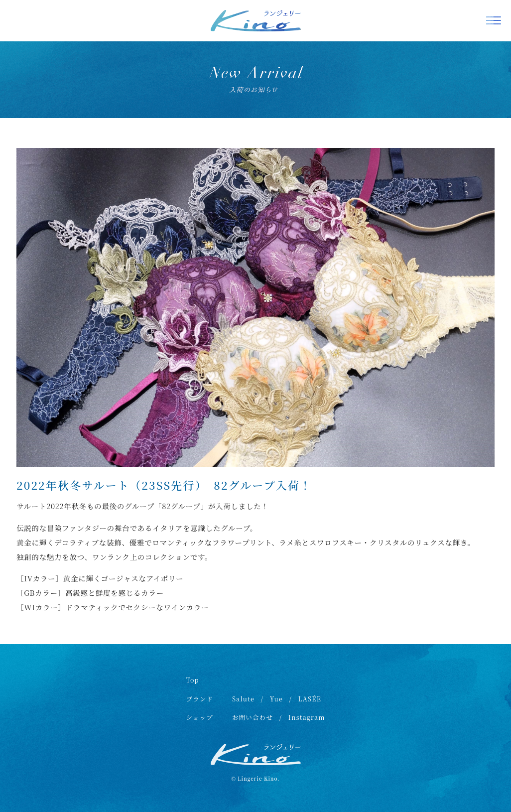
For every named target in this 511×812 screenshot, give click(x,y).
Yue (276, 699)
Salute (243, 699)
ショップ (199, 717)
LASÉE (310, 699)
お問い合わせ (253, 717)
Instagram (307, 717)
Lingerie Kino (257, 778)
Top (192, 680)
